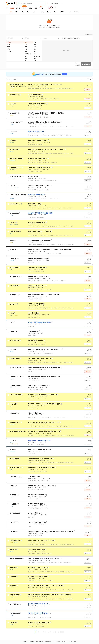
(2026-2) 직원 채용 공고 (34, 204)
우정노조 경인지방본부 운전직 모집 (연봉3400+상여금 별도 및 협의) (44, 368)
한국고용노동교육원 (14, 213)
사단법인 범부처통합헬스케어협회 (17, 431)
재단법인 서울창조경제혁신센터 (17, 177)
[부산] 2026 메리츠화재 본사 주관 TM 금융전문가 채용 (41, 540)
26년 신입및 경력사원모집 (34, 477)
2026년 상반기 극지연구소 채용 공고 (37, 195)
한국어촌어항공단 (14, 149)
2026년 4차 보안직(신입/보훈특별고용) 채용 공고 (40, 322)
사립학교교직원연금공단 (15, 386)
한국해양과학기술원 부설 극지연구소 (18, 195)
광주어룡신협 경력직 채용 (34, 513)
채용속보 (42, 12)
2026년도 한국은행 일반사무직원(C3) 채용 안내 (39, 449)
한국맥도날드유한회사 (15, 231)
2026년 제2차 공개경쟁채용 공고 (36, 131)
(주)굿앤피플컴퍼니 (14, 295)
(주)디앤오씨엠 (13, 577)
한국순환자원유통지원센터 (16, 159)
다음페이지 (61, 632)
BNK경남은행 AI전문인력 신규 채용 (36, 549)
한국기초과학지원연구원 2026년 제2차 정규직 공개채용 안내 (42, 395)
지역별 (11, 12)
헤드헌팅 (49, 12)
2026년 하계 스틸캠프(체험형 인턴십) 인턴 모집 (39, 186)
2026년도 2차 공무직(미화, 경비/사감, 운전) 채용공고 (40, 213)
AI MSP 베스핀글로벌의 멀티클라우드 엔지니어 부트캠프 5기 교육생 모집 (45, 586)
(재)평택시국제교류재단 (15, 422)
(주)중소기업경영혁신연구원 (16, 477)
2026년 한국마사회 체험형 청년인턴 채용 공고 (39, 440)
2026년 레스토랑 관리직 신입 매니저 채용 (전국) (39, 231)
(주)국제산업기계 (14, 495)
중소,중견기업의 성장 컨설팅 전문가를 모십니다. (39, 240)
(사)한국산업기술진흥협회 (16, 168)
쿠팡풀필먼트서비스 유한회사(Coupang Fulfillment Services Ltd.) (18, 86)
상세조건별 (34, 12)
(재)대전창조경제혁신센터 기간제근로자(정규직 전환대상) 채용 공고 (44, 377)
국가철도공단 (13, 404)
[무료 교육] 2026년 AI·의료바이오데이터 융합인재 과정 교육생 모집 (44, 431)
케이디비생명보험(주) (15, 340)
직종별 (17, 12)
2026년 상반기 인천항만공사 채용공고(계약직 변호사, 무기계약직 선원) (45, 349)
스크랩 (9, 80)
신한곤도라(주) (13, 249)
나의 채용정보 (76, 12)
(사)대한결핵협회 (14, 413)
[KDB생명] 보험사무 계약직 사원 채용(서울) (38, 604)
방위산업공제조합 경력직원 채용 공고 (37, 286)
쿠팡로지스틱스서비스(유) (16, 468)
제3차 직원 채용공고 (33, 177)
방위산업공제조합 (14, 286)
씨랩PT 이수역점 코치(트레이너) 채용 (37, 522)
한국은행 (12, 449)
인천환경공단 (13, 131)
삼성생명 (12, 240)
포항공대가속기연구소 (15, 359)
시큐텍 (11, 322)
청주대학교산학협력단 (15, 595)
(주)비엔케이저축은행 (15, 95)
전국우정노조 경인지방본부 (16, 368)
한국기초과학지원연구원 (15, 395)
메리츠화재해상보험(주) (15, 540)
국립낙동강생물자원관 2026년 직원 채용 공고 (39, 613)
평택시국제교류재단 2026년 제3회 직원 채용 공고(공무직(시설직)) (44, 422)
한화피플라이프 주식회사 (15, 122)
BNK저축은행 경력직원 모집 (35, 95)
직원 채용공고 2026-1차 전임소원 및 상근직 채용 (40, 359)
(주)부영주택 (13, 222)
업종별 (28, 12)
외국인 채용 (62, 12)
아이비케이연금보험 (14, 459)
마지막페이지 (63, 632)
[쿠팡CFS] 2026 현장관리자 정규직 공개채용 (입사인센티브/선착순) (44, 84)
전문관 (55, 12)
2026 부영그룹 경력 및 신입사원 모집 (37, 222)
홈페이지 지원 (88, 108)
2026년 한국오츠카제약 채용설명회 (37, 268)
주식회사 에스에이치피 (15, 277)
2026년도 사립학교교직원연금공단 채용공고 (39, 386)
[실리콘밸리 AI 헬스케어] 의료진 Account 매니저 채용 (41, 486)
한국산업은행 (13, 622)
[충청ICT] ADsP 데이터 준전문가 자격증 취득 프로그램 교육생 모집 (44, 559)
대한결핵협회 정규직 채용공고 (35, 413)
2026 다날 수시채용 (33, 313)
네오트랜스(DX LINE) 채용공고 (35, 304)
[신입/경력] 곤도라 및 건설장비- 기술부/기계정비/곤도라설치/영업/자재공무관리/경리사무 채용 (50, 249)
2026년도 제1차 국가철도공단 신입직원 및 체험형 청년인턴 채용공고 (44, 404)
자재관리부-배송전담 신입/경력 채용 (37, 495)
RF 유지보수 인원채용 (33, 331)
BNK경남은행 (13, 550)
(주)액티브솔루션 (14, 331)
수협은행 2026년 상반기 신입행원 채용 (37, 104)
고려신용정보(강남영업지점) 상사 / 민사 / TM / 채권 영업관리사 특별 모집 (45, 113)
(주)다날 (12, 313)
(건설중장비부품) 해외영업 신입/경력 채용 (38, 277)
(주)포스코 (12, 186)
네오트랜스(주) (13, 304)
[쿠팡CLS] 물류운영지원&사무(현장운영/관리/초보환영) (41, 468)
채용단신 (69, 12)
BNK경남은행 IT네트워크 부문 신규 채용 (38, 568)
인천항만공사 (13, 349)
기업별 (22, 12)
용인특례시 (12, 140)
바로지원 (88, 89)
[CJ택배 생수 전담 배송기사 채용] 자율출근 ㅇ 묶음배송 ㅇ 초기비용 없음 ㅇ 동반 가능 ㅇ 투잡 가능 (51, 531)
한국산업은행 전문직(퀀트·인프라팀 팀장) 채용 (39, 622)
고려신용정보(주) (14, 113)
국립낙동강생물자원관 (15, 613)
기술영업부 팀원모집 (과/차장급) (36, 504)
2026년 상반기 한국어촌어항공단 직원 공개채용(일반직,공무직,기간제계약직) (46, 149)
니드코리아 (12, 486)
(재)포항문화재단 (14, 259)
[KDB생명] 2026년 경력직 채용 (36, 340)
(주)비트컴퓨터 (13, 586)
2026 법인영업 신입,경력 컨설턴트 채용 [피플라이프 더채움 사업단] (44, 122)
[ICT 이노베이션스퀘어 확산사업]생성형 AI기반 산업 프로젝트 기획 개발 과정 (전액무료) (49, 595)
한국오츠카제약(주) (14, 268)
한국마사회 (12, 440)
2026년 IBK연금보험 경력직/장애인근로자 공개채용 (40, 459)
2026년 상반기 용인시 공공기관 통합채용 (38, 140)
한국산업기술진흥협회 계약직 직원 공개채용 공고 (40, 168)
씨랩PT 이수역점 (14, 522)
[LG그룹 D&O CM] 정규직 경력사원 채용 (38, 577)
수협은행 (12, 104)
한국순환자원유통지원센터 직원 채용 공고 (38, 158)
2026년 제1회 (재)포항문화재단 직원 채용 (38, 258)
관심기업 (15, 80)
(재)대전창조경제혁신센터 (16, 377)
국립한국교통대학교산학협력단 (17, 559)
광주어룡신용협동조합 (15, 513)
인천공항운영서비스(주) (15, 204)
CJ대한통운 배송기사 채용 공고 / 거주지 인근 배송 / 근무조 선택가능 (44, 295)
